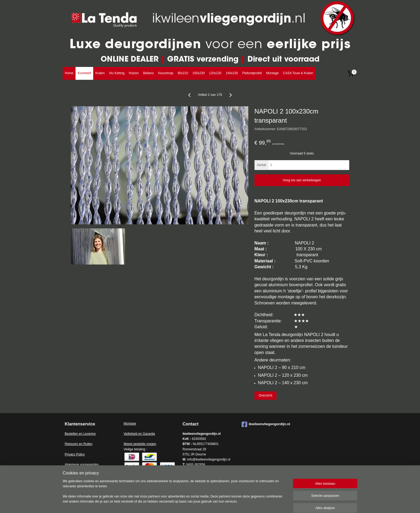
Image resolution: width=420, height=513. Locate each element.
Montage (273, 73)
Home (69, 73)
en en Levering (85, 434)
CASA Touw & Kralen (298, 73)
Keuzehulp (166, 73)
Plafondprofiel (252, 73)
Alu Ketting (117, 73)
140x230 (232, 73)
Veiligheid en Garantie (139, 434)
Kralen (100, 73)
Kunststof (84, 73)
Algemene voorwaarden (82, 465)
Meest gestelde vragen (140, 444)
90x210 (183, 73)
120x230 (215, 73)
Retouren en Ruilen (79, 444)
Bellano (148, 73)
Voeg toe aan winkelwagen (302, 180)
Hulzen (134, 73)
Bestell (70, 434)
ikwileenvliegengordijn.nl (266, 424)
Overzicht (266, 395)
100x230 (198, 73)
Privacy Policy (75, 454)
